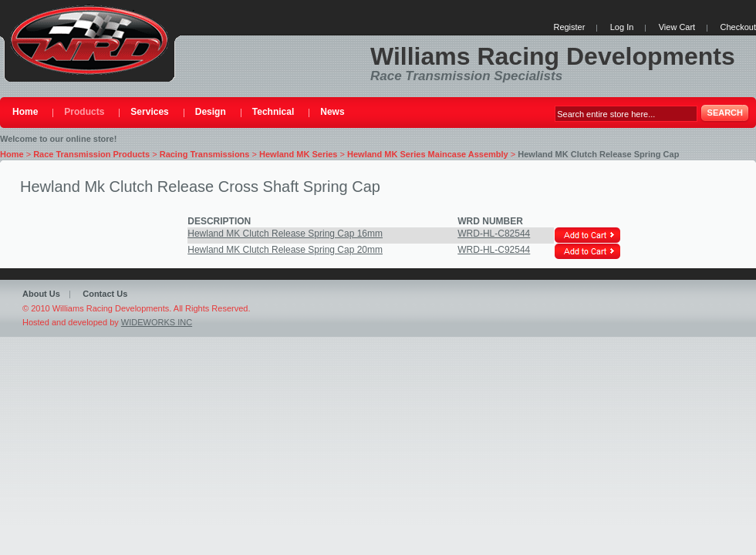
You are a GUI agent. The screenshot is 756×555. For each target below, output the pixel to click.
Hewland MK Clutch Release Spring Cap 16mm (285, 234)
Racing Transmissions (205, 154)
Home (12, 154)
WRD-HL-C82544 (494, 234)
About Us (41, 294)
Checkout (738, 27)
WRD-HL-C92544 (494, 250)
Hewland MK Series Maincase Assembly (428, 154)
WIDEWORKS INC (157, 322)
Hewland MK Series (298, 154)
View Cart (677, 27)
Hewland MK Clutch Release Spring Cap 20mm (285, 250)
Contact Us (105, 294)
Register (569, 27)
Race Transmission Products (91, 154)
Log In (622, 27)
